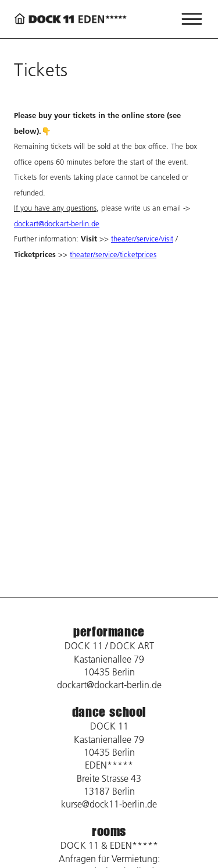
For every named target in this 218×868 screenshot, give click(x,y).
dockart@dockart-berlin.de (57, 223)
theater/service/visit (142, 239)
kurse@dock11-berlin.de (109, 804)
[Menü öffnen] (192, 19)
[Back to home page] (72, 19)
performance (109, 632)
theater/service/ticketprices (113, 254)
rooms (109, 831)
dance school (109, 712)
